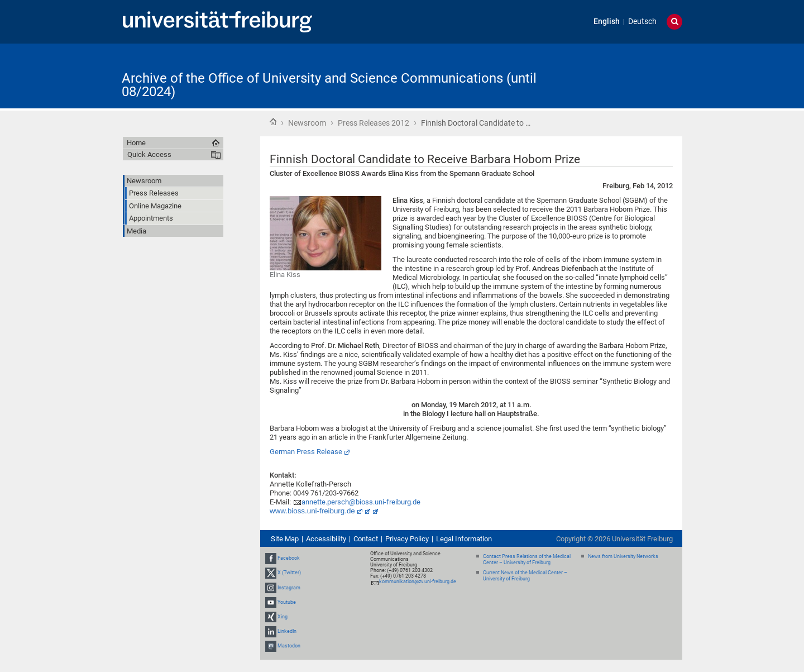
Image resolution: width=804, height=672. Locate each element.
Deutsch (642, 22)
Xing (283, 617)
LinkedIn (287, 631)
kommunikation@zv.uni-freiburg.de (418, 582)
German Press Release (306, 452)
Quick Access (149, 154)
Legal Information (464, 539)
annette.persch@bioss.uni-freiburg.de (361, 502)
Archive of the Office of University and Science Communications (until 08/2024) (329, 85)
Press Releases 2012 (374, 123)
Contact (366, 539)
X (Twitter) (289, 573)
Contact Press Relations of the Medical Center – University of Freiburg (527, 559)
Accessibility (326, 539)
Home (273, 122)
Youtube (287, 602)
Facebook (289, 558)
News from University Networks (623, 556)
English (607, 22)
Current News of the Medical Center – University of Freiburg (525, 576)
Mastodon (289, 646)
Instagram (289, 588)
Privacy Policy (407, 539)
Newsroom (307, 123)
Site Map (285, 539)
